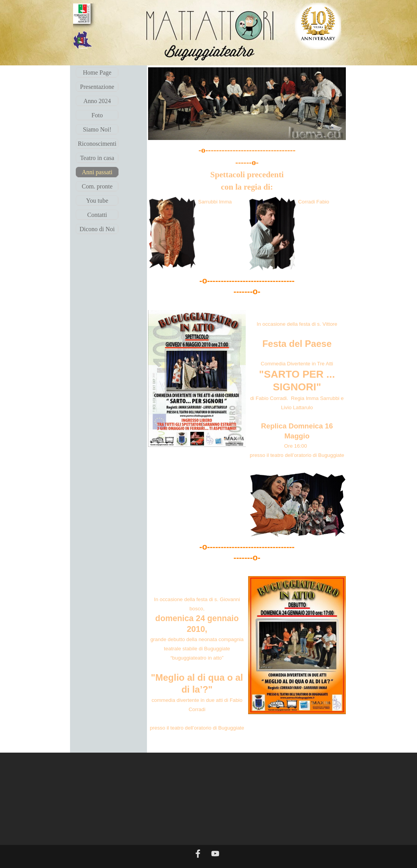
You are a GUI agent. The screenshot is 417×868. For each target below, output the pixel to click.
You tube (97, 201)
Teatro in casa (97, 158)
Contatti (97, 215)
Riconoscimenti (97, 144)
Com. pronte (97, 186)
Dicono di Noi (97, 229)
